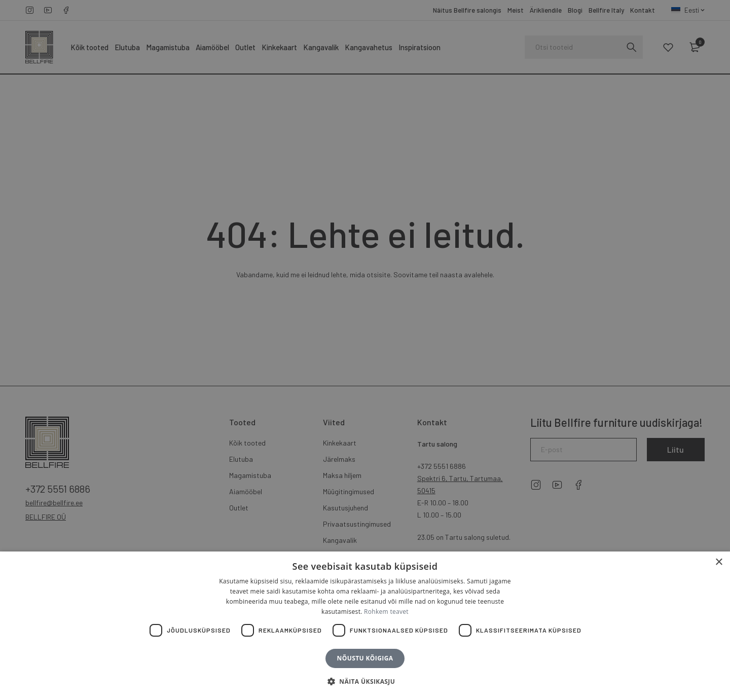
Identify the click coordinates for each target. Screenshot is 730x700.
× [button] (719, 562)
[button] (365, 682)
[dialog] (365, 350)
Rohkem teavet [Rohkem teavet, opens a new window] (386, 612)
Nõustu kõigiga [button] (365, 658)
